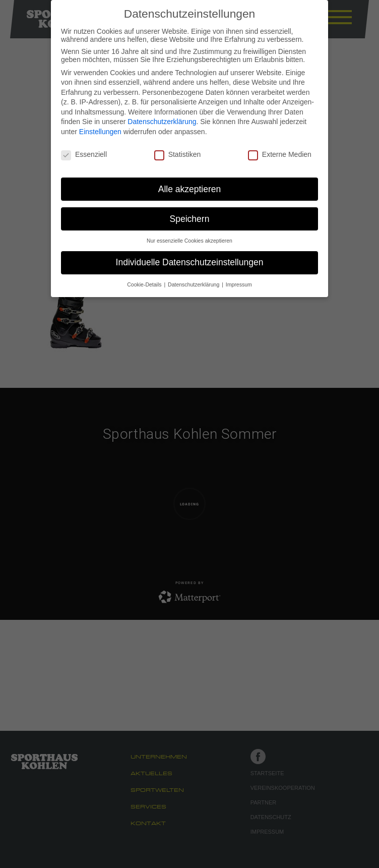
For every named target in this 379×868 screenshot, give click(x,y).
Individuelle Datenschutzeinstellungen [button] (190, 262)
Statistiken (178, 154)
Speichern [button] (190, 219)
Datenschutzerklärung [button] (194, 284)
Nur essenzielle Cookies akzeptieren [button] (190, 241)
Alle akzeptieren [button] (190, 189)
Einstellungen (100, 132)
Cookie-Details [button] (145, 284)
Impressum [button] (239, 284)
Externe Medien (280, 154)
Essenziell (84, 154)
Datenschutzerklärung (162, 122)
